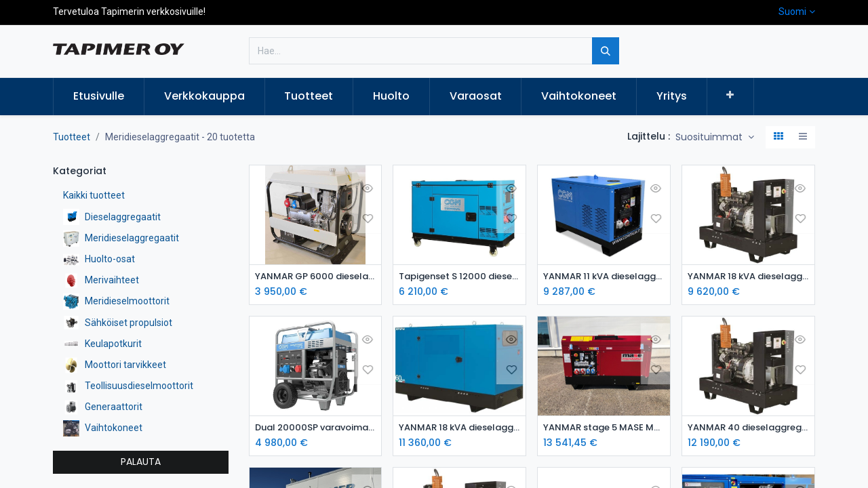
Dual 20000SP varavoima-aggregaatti (316, 429)
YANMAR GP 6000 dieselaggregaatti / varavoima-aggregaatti (316, 277)
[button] (731, 96)
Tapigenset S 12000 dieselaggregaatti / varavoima (459, 277)
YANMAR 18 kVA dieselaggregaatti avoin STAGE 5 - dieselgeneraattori (748, 277)
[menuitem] (99, 96)
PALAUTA (141, 462)
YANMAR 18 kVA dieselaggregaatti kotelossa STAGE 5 (459, 429)
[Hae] (606, 51)
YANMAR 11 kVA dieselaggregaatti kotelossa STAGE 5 (604, 277)
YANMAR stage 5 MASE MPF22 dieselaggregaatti (604, 429)
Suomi (792, 12)
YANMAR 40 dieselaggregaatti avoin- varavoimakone (748, 429)
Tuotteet (72, 137)
